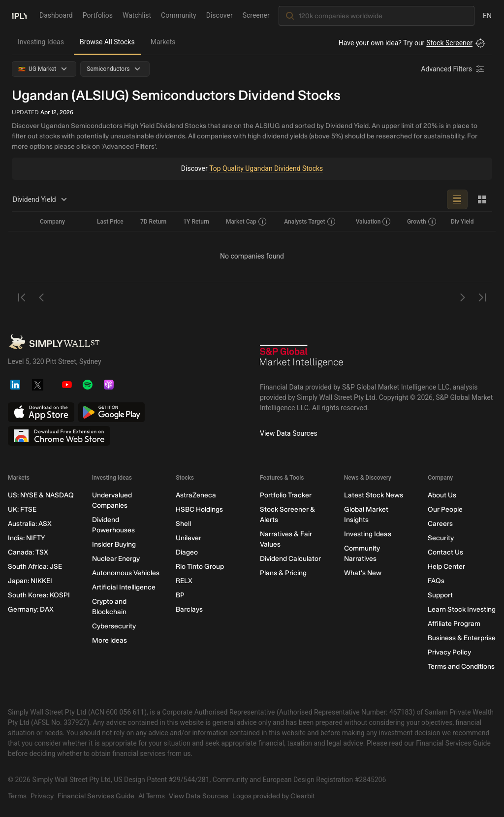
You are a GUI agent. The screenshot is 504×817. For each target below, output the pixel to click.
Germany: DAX (31, 609)
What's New (363, 573)
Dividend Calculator (290, 559)
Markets (163, 42)
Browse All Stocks (107, 42)
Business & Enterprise (462, 638)
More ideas (110, 640)
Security (441, 538)
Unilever (189, 538)
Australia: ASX (30, 524)
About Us (442, 495)
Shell (183, 524)
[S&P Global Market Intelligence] (302, 359)
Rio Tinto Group (200, 567)
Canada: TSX (28, 552)
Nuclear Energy (116, 559)
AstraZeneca (196, 495)
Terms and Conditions (461, 667)
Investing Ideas (41, 42)
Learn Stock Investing (462, 609)
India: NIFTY (26, 538)
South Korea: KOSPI (39, 595)
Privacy (42, 796)
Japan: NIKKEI (30, 581)
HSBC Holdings (199, 509)
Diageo (187, 552)
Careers (440, 524)
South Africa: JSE (35, 567)
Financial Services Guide (96, 796)
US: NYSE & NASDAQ (41, 495)
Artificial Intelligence (124, 587)
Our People (445, 509)
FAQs (436, 581)
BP (180, 595)
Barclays (189, 609)
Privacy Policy (449, 652)
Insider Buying (114, 544)
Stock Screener (449, 43)
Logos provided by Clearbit (274, 796)
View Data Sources (289, 433)
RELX (184, 581)
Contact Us (445, 552)
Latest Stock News (374, 495)
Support (440, 595)
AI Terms (152, 796)
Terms (17, 796)
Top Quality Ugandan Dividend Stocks (266, 168)
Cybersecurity (114, 626)
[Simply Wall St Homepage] (19, 15)
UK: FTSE (22, 509)
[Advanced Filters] (453, 69)
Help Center (446, 567)
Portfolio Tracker (286, 495)
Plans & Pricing (283, 573)
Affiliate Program (454, 624)
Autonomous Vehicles (126, 573)
